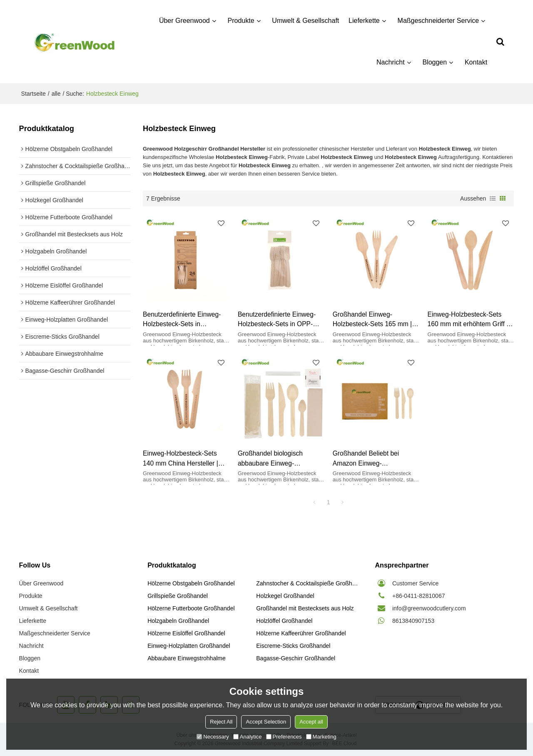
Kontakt (476, 62)
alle (56, 94)
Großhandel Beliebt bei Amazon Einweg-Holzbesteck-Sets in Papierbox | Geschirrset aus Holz (373, 459)
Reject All (221, 722)
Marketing (321, 737)
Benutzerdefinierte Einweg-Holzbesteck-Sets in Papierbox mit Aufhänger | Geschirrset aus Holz (182, 320)
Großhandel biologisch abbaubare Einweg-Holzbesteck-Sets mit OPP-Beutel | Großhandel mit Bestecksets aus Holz (277, 459)
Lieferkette (364, 21)
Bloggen (435, 62)
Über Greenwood (184, 21)
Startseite (34, 94)
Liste (493, 198)
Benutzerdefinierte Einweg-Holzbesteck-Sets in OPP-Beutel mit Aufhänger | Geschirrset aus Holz (277, 320)
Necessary (213, 737)
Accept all (311, 722)
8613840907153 (413, 621)
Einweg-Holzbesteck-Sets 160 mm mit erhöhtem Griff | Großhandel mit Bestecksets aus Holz (468, 320)
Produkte (241, 21)
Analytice (248, 737)
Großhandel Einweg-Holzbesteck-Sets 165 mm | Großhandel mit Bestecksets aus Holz (374, 320)
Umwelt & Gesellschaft (305, 21)
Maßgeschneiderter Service (438, 21)
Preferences (284, 737)
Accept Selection (266, 722)
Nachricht (391, 62)
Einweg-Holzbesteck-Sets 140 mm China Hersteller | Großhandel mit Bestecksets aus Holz (184, 459)
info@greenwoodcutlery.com (429, 608)
